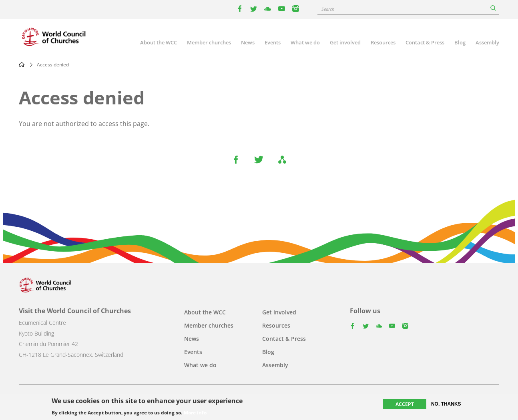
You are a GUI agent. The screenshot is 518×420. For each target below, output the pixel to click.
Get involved (345, 42)
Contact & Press (425, 42)
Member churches (209, 42)
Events (273, 42)
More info (195, 413)
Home (22, 64)
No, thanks (446, 404)
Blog (460, 42)
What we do (305, 42)
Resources (383, 42)
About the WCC (159, 42)
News (248, 42)
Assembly (487, 42)
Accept (405, 404)
